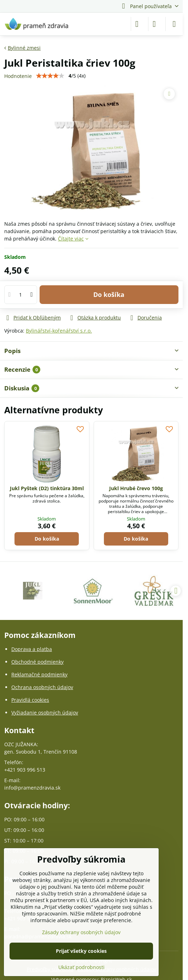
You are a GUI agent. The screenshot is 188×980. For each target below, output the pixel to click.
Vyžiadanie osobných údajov (45, 713)
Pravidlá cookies (30, 700)
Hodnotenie (18, 76)
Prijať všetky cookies (81, 951)
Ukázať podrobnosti (81, 967)
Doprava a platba (32, 649)
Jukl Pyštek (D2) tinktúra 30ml (47, 488)
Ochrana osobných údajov (42, 687)
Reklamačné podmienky (39, 674)
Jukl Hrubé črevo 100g (136, 488)
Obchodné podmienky (37, 662)
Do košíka (109, 294)
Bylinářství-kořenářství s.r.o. (59, 331)
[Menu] (174, 24)
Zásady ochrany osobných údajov (81, 932)
